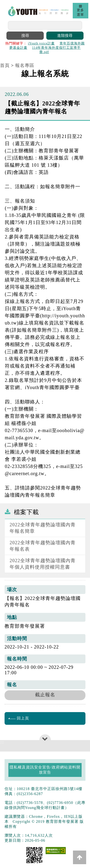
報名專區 (25, 65)
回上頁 (19, 718)
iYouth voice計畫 (41, 43)
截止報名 (45, 695)
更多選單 (80, 11)
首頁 (5, 65)
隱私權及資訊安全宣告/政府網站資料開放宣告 (45, 770)
